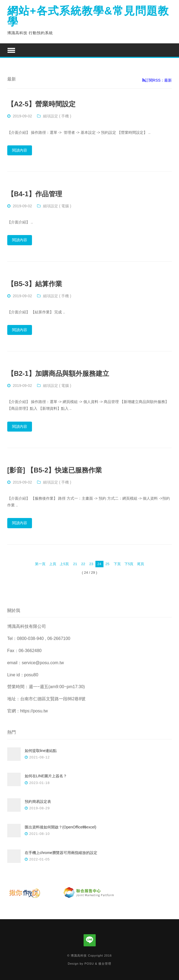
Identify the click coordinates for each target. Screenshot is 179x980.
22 (83, 564)
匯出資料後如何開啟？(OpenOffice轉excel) (61, 827)
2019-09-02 (23, 116)
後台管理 (105, 964)
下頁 (117, 564)
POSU (89, 964)
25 (107, 564)
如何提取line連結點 (41, 751)
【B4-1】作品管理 (35, 194)
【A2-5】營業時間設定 (41, 104)
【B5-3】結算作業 (35, 284)
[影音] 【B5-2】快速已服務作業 (55, 470)
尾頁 (141, 564)
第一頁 (40, 564)
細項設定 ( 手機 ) (57, 116)
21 (75, 564)
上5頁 (64, 564)
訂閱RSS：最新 (157, 80)
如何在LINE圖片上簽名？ (46, 776)
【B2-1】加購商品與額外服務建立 (58, 373)
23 (91, 564)
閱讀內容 (20, 150)
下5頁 (129, 564)
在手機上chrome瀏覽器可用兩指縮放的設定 (61, 853)
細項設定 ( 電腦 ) (57, 206)
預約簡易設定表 (38, 801)
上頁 (53, 564)
